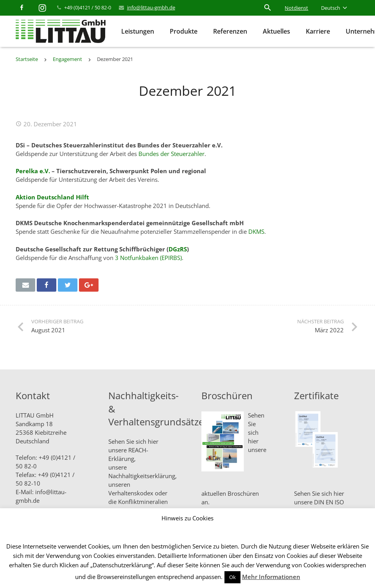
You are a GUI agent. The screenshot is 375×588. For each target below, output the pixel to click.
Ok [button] (232, 577)
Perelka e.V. (33, 171)
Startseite (27, 59)
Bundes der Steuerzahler (171, 154)
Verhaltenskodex (131, 493)
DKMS (256, 231)
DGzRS (178, 249)
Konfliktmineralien (143, 502)
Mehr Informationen (271, 577)
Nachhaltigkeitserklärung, (143, 476)
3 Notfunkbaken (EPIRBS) (148, 258)
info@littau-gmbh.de (151, 7)
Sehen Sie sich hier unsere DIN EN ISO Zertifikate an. (319, 502)
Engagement (67, 59)
